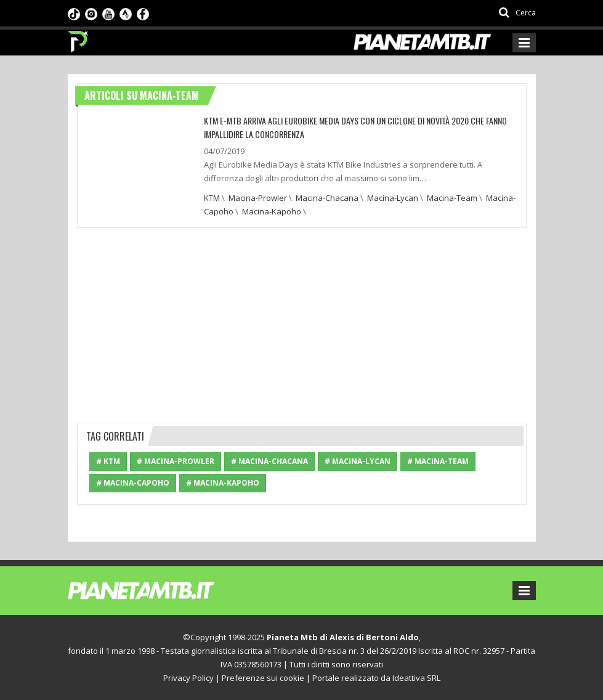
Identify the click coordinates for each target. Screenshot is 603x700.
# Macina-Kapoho (223, 483)
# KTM (108, 461)
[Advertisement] (302, 324)
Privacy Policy (188, 678)
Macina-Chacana (327, 198)
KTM (212, 198)
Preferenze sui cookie (263, 678)
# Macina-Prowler (176, 461)
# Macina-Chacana (269, 461)
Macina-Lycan (393, 198)
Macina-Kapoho (272, 211)
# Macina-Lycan (358, 461)
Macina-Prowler (258, 198)
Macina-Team (452, 198)
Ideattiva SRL (416, 678)
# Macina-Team (438, 461)
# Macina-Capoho (133, 483)
